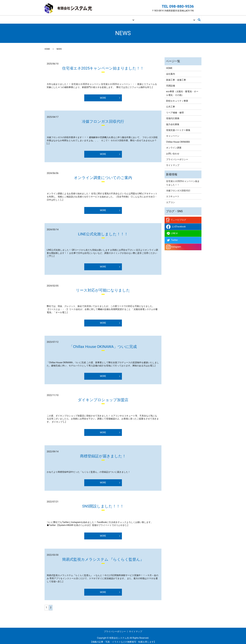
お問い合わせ (181, 19)
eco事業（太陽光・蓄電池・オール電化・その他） (182, 91)
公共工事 (171, 105)
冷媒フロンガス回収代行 (103, 119)
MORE (103, 96)
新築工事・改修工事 (176, 78)
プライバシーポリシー (177, 157)
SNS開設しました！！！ (103, 504)
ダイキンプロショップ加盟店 (103, 398)
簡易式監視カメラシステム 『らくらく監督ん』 (103, 558)
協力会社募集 (173, 122)
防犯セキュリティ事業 (177, 99)
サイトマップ (173, 163)
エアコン (171, 200)
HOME (60, 19)
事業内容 (120, 19)
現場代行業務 (173, 116)
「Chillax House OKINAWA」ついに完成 (103, 345)
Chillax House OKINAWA (178, 140)
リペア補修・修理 (175, 111)
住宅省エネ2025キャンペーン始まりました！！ (103, 66)
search (199, 19)
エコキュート (173, 194)
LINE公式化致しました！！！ (103, 232)
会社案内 (90, 19)
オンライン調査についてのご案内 (103, 176)
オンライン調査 (174, 146)
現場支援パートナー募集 (151, 19)
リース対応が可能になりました (103, 288)
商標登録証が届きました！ (103, 454)
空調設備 (171, 84)
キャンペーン (173, 134)
